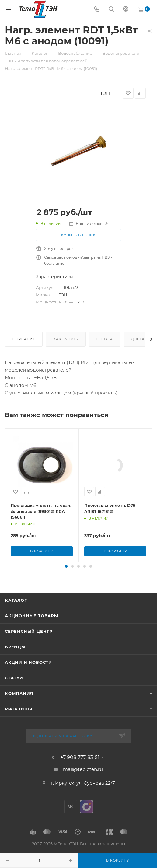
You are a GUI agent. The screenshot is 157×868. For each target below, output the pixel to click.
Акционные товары (31, 669)
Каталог (16, 653)
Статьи (14, 731)
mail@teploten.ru (83, 822)
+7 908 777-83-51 (80, 810)
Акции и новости (28, 715)
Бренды (15, 700)
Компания (19, 746)
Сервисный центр (29, 684)
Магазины (18, 762)
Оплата (105, 339)
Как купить (66, 339)
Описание (24, 339)
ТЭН (105, 93)
